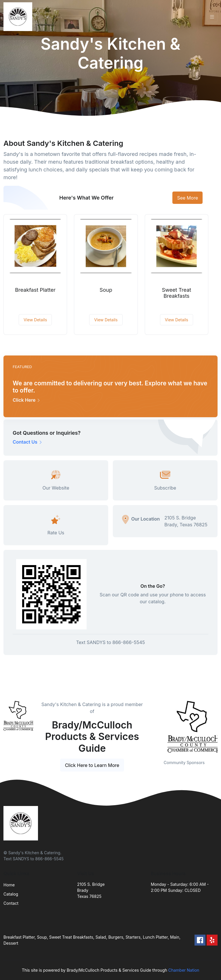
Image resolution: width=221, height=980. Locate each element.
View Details (35, 320)
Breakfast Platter (35, 290)
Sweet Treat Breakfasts (177, 293)
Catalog (11, 894)
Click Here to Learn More (92, 765)
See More (187, 198)
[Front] (19, 17)
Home (9, 885)
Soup (106, 290)
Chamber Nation (184, 970)
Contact (11, 903)
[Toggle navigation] (212, 17)
